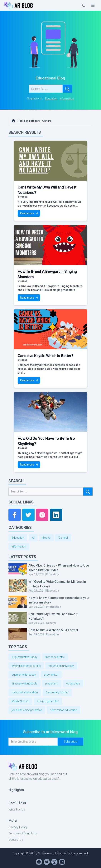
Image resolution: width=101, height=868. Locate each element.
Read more (29, 213)
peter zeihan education (63, 710)
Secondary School (57, 692)
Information (67, 98)
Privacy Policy (18, 827)
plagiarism (52, 684)
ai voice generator (48, 701)
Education (51, 98)
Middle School (20, 701)
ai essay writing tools (24, 684)
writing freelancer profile (26, 666)
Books (46, 538)
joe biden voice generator (27, 710)
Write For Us (17, 809)
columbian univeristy (61, 666)
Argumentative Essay (24, 657)
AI (33, 538)
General (63, 538)
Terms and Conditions (23, 833)
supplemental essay (24, 675)
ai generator (51, 675)
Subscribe (70, 742)
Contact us (16, 839)
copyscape (73, 684)
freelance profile (55, 657)
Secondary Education (25, 692)
